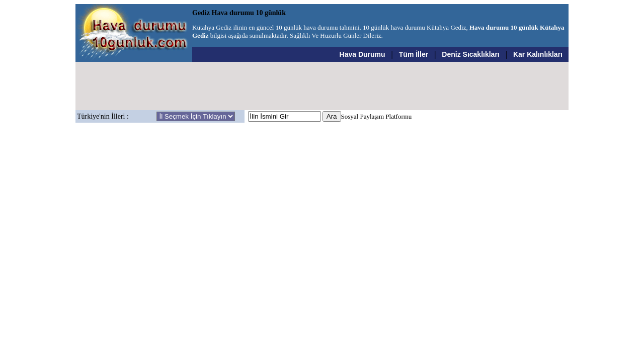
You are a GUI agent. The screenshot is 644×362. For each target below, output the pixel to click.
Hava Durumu (363, 54)
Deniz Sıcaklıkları (470, 54)
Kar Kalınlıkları (538, 54)
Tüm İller (414, 54)
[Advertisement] (322, 86)
